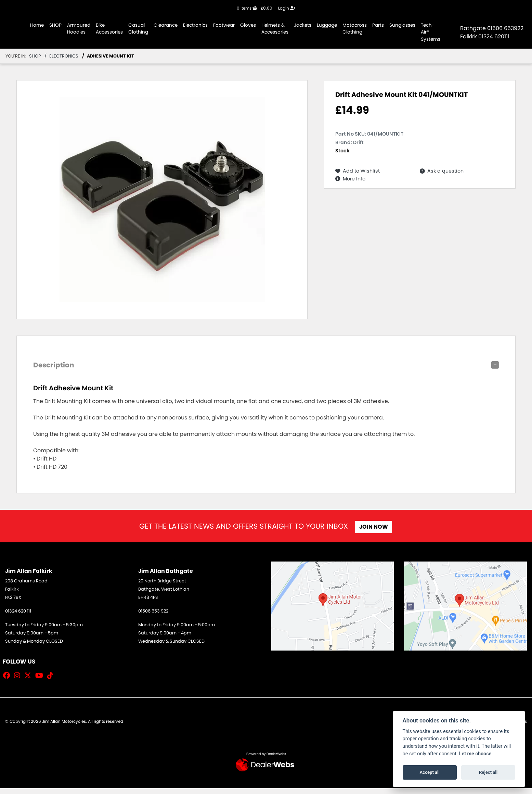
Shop (35, 56)
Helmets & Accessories (275, 29)
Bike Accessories (109, 29)
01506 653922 (505, 28)
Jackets (303, 25)
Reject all (488, 772)
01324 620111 (494, 36)
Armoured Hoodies (79, 29)
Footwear (224, 25)
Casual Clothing (138, 29)
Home (37, 25)
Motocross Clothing (355, 29)
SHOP (55, 25)
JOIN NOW (375, 527)
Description (54, 365)
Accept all (430, 772)
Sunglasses (402, 25)
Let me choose (475, 754)
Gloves (248, 25)
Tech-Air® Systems (431, 32)
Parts (378, 25)
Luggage (327, 25)
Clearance (166, 25)
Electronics (195, 25)
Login (287, 8)
